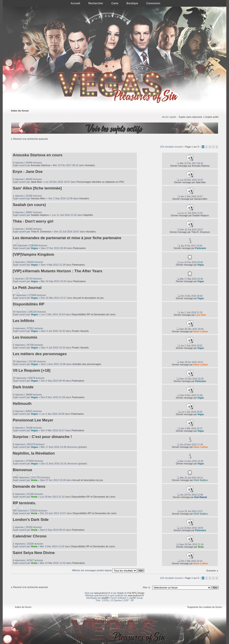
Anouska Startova (41, 165)
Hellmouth (22, 404)
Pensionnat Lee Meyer (33, 420)
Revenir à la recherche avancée (31, 139)
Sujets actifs (212, 117)
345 (22, 475)
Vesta (34, 480)
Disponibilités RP (29, 304)
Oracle (120, 593)
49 (30, 508)
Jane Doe (36, 182)
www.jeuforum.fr (102, 593)
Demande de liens (29, 486)
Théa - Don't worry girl (33, 221)
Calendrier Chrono (30, 536)
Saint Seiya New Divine (34, 553)
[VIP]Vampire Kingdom (33, 254)
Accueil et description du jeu (88, 298)
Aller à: (147, 587)
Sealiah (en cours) (29, 205)
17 (30, 243)
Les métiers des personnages (40, 354)
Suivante (211, 571)
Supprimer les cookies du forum (205, 607)
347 (33, 475)
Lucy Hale (200, 315)
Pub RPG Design (136, 593)
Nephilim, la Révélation (34, 453)
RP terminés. (24, 503)
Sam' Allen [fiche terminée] (37, 188)
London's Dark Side (31, 519)
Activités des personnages (87, 364)
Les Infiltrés (23, 321)
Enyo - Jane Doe (28, 172)
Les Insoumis (25, 337)
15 (21, 243)
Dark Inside (23, 387)
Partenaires (79, 248)
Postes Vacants (80, 331)
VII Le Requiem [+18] (32, 370)
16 (26, 243)
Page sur (192, 147)
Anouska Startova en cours (38, 155)
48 (26, 508)
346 (28, 475)
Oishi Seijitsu (200, 480)
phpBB (105, 598)
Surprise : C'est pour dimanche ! (42, 437)
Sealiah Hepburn (40, 215)
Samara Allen (38, 198)
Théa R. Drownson (41, 232)
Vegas (34, 248)
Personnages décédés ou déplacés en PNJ (100, 182)
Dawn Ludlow (201, 332)
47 (21, 508)
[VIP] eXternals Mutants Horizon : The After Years (57, 271)
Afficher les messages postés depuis (108, 570)
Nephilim (88, 215)
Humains (90, 165)
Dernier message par (181, 166)
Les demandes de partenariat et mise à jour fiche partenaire (67, 238)
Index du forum (20, 111)
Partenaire (201, 248)
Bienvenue (22, 470)
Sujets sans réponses (190, 117)
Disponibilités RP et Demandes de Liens (93, 314)
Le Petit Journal (27, 288)
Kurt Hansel (201, 497)
